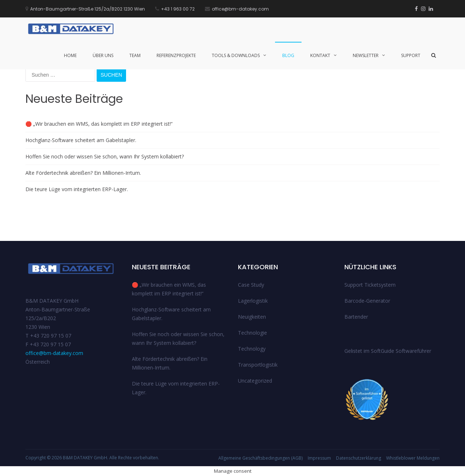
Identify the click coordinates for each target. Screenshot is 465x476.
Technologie (252, 333)
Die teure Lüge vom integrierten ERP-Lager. (77, 189)
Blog (288, 55)
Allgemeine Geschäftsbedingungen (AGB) (260, 458)
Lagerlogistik (253, 301)
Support (411, 55)
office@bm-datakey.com (54, 353)
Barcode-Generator (367, 301)
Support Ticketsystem (370, 285)
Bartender (356, 317)
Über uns (103, 55)
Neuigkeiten (252, 317)
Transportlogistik (258, 365)
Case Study (251, 285)
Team (135, 55)
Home (70, 55)
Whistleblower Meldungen (413, 458)
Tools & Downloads (236, 55)
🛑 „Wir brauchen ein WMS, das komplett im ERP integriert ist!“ (99, 124)
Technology (252, 349)
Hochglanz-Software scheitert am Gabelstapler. (81, 140)
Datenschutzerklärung (359, 458)
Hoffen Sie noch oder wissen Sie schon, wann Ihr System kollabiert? (105, 156)
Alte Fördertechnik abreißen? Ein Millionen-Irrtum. (83, 173)
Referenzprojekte (176, 55)
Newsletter (366, 55)
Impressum (319, 458)
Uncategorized (255, 381)
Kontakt (320, 55)
